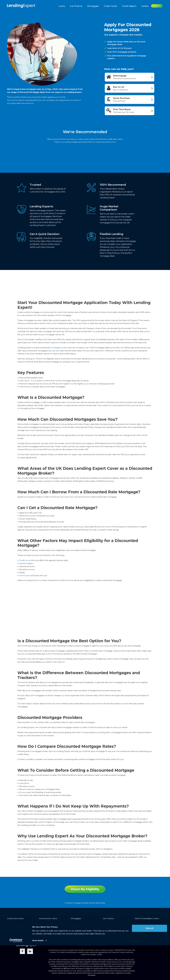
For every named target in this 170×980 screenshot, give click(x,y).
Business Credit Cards (113, 927)
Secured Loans (46, 927)
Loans (62, 6)
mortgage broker (59, 348)
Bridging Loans (14, 922)
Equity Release (142, 922)
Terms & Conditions (16, 933)
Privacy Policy (34, 933)
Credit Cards (110, 6)
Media (121, 933)
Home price (25, 575)
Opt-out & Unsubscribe (28, 937)
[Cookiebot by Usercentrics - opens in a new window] (16, 975)
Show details (38, 975)
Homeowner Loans (48, 919)
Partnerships (96, 933)
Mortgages (93, 6)
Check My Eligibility (85, 889)
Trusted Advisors (134, 933)
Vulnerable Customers (53, 933)
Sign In (157, 6)
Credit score (25, 560)
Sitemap (11, 937)
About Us (83, 933)
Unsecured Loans (15, 919)
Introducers (110, 933)
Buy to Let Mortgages (81, 927)
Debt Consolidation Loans (147, 919)
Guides (145, 6)
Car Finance (76, 6)
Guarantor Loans (15, 927)
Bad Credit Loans (47, 922)
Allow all (150, 963)
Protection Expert (143, 927)
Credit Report (129, 6)
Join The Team (151, 933)
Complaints (71, 933)
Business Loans (78, 922)
